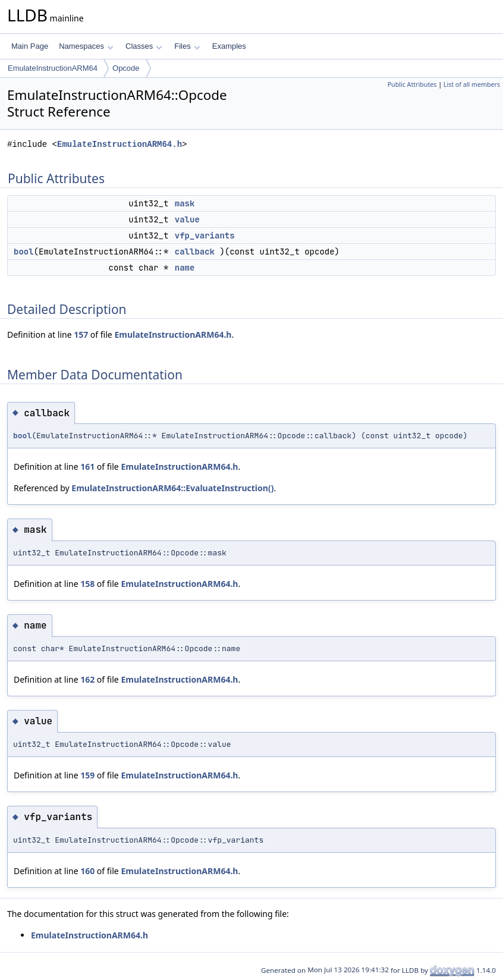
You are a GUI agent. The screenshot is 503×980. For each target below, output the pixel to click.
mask (185, 203)
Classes (144, 46)
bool (24, 252)
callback (195, 252)
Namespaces (86, 46)
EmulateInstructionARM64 (53, 68)
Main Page (30, 46)
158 (87, 584)
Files (187, 46)
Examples (229, 46)
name (185, 268)
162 (87, 679)
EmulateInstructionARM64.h (120, 144)
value (187, 219)
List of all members (472, 84)
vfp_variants (205, 235)
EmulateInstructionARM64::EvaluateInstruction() (172, 488)
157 (81, 334)
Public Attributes (412, 84)
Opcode (126, 68)
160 (87, 871)
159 (87, 775)
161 (87, 467)
